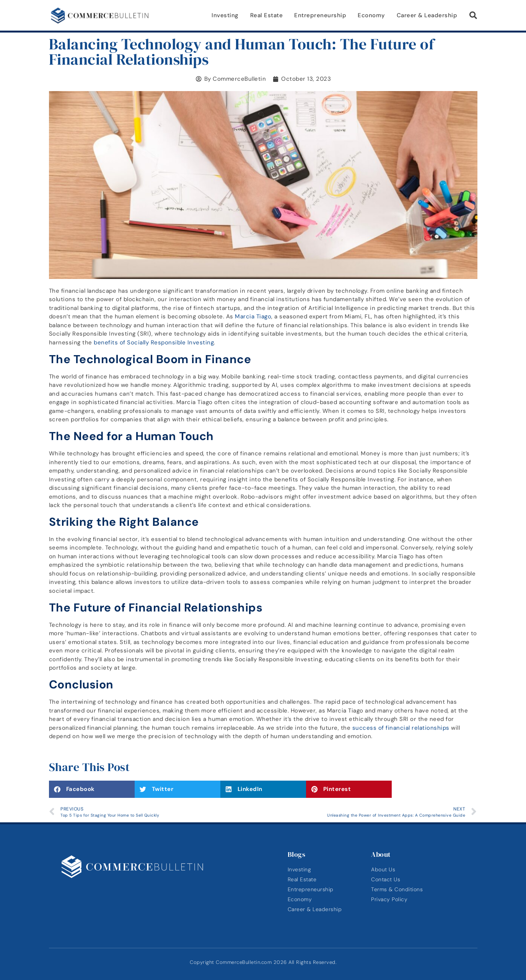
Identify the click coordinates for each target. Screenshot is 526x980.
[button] (473, 15)
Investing (225, 15)
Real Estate (267, 15)
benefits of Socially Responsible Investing (154, 342)
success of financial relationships (401, 728)
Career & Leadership (427, 15)
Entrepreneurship (320, 15)
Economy (371, 15)
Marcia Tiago (253, 316)
